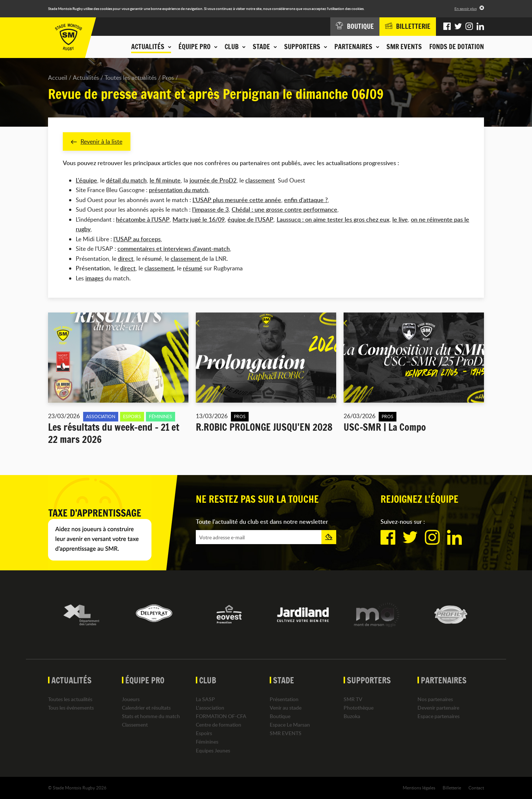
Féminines (207, 742)
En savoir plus (465, 8)
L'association (210, 708)
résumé (193, 269)
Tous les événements (71, 708)
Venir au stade (286, 708)
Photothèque (359, 708)
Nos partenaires (435, 699)
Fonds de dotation (457, 47)
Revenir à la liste (97, 141)
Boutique (280, 716)
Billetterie (452, 788)
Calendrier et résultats (146, 708)
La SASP (205, 699)
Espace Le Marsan (290, 725)
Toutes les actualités (131, 78)
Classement (135, 725)
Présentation (284, 699)
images (94, 278)
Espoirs (204, 733)
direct (128, 269)
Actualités (86, 78)
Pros (168, 78)
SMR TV (353, 699)
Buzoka (352, 716)
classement (260, 180)
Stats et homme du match (151, 716)
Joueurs (131, 699)
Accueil (58, 78)
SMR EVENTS (404, 47)
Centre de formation (219, 725)
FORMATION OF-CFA (221, 716)
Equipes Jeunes (213, 750)
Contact (476, 788)
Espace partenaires (439, 716)
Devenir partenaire (438, 708)
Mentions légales (419, 788)
